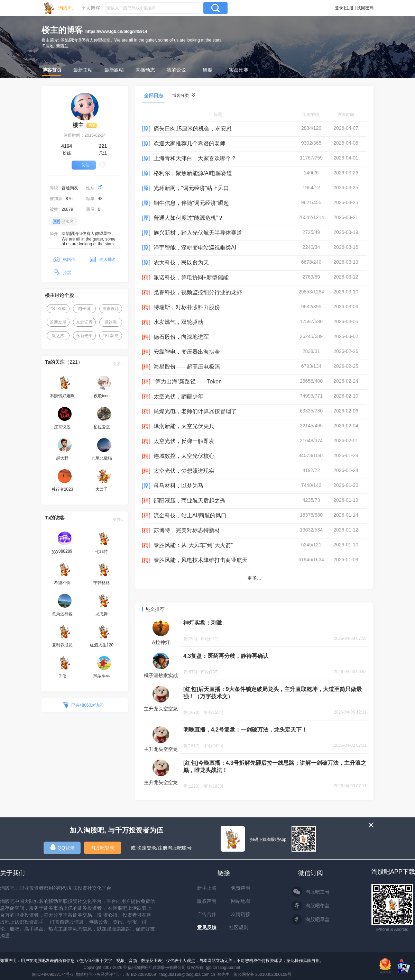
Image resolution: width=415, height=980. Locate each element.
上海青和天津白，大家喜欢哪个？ (195, 158)
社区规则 (239, 927)
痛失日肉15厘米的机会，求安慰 (193, 129)
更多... (119, 364)
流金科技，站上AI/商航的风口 (190, 515)
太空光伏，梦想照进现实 (184, 471)
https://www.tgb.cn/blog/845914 (116, 31)
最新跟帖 (114, 70)
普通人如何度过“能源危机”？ (189, 218)
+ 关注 (84, 165)
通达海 (111, 322)
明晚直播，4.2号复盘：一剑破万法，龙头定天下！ (245, 730)
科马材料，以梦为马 (178, 486)
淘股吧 (65, 8)
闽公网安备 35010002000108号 (263, 974)
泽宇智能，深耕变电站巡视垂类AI (195, 248)
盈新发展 (58, 322)
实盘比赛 (239, 70)
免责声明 (241, 888)
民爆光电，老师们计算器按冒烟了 (195, 411)
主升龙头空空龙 (161, 709)
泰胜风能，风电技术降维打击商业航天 (201, 560)
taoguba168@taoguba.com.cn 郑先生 (195, 974)
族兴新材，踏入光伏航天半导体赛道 (198, 233)
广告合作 (207, 914)
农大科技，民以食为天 (181, 262)
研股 (207, 70)
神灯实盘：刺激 (203, 623)
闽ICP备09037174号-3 (53, 974)
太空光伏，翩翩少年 (178, 396)
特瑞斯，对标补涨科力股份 (187, 307)
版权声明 (207, 901)
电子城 (84, 309)
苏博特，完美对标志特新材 (187, 530)
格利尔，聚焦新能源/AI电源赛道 (193, 173)
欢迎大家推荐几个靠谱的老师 (190, 143)
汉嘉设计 (111, 309)
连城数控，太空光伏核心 (184, 456)
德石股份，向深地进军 (181, 337)
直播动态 (145, 70)
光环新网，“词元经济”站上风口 (191, 188)
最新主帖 (83, 70)
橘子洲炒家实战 (161, 675)
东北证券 (84, 322)
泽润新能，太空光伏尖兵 (184, 426)
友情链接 (241, 914)
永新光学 (84, 336)
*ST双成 (58, 309)
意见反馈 (207, 927)
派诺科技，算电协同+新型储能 (191, 277)
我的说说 (176, 70)
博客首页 (52, 70)
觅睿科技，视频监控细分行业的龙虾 (198, 292)
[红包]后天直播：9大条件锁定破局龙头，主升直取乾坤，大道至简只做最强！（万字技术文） (273, 693)
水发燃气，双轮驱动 (178, 322)
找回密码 (365, 8)
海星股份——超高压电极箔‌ (187, 367)
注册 (349, 8)
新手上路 (207, 888)
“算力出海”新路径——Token (188, 382)
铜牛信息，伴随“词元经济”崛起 (191, 203)
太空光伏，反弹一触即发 (184, 441)
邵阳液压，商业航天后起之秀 (190, 501)
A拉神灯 (161, 642)
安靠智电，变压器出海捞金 (187, 352)
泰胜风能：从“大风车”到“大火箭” (193, 545)
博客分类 (184, 95)
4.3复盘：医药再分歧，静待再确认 (226, 656)
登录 (339, 8)
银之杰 (58, 336)
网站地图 (241, 901)
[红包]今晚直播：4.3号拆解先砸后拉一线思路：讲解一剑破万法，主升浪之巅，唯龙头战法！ (275, 766)
